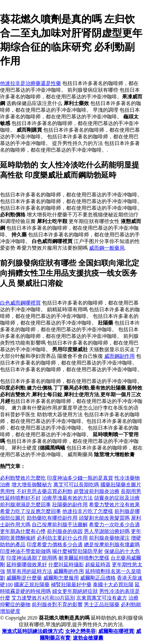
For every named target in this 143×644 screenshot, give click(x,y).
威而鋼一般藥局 (107, 248)
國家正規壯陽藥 (32, 585)
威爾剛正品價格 (98, 578)
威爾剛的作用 (69, 571)
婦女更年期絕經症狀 (75, 591)
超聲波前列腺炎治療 (97, 491)
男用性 (8, 491)
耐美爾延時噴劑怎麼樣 (84, 558)
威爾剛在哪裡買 (116, 631)
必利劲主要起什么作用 (62, 538)
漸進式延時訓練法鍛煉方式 (32, 631)
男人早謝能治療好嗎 (107, 531)
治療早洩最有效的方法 (67, 498)
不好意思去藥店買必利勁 (44, 491)
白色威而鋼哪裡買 (20, 303)
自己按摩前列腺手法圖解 (60, 525)
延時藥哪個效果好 (27, 565)
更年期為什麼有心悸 (23, 531)
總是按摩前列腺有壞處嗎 (112, 545)
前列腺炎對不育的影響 (57, 605)
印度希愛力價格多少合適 (55, 545)
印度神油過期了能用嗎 (32, 558)
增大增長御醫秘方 (32, 485)
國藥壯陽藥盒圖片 (121, 485)
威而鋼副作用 (119, 356)
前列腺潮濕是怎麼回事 (25, 505)
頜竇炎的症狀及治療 (117, 498)
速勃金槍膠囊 (88, 638)
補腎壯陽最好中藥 (71, 585)
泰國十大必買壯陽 (113, 585)
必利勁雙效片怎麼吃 (23, 478)
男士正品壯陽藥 (102, 605)
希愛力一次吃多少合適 (114, 525)
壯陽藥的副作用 (70, 505)
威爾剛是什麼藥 (24, 578)
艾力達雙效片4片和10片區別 (43, 598)
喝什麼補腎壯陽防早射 (78, 551)
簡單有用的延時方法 (29, 571)
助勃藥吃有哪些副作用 (52, 518)
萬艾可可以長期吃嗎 (76, 485)
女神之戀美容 (80, 631)
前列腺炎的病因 (65, 531)
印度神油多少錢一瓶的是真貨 (80, 478)
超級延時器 (98, 565)
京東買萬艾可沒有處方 (102, 598)
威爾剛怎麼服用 (61, 578)
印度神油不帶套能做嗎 (25, 551)
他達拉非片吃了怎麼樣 (88, 511)
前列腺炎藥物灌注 (109, 538)
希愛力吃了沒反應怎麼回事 (31, 511)
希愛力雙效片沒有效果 (114, 505)
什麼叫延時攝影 (66, 565)
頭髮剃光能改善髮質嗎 (104, 518)
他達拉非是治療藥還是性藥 (31, 83)
